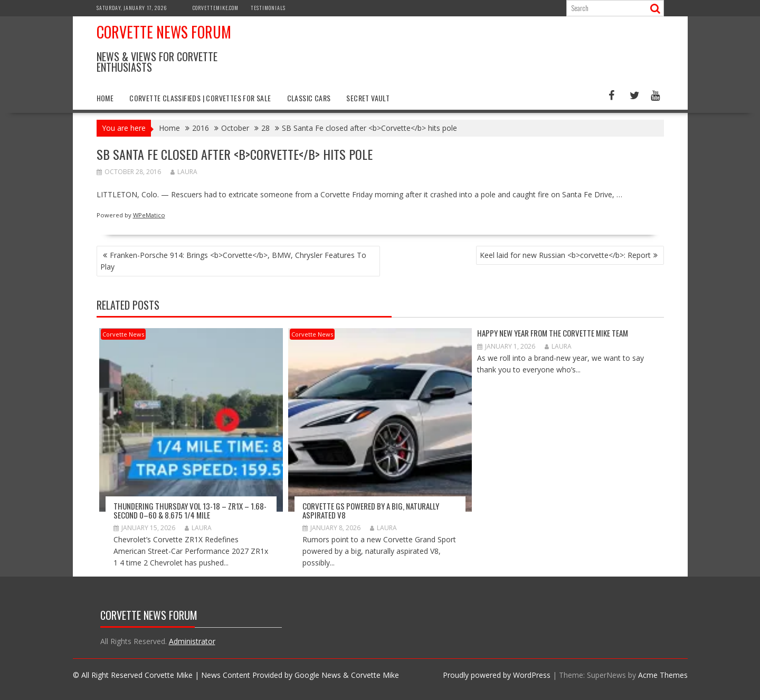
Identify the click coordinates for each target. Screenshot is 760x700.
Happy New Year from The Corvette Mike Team (553, 333)
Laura (184, 172)
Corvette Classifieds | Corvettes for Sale (200, 98)
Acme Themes (663, 675)
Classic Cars (309, 98)
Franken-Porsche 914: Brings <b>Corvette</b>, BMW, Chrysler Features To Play (233, 261)
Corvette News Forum (164, 32)
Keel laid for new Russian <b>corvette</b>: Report (565, 255)
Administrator (192, 641)
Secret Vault (368, 98)
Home (105, 98)
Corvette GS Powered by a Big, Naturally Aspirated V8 (371, 510)
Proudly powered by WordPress (497, 675)
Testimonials (268, 8)
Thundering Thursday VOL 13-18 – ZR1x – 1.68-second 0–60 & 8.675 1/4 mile (190, 510)
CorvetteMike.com (216, 8)
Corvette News (123, 334)
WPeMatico (149, 215)
